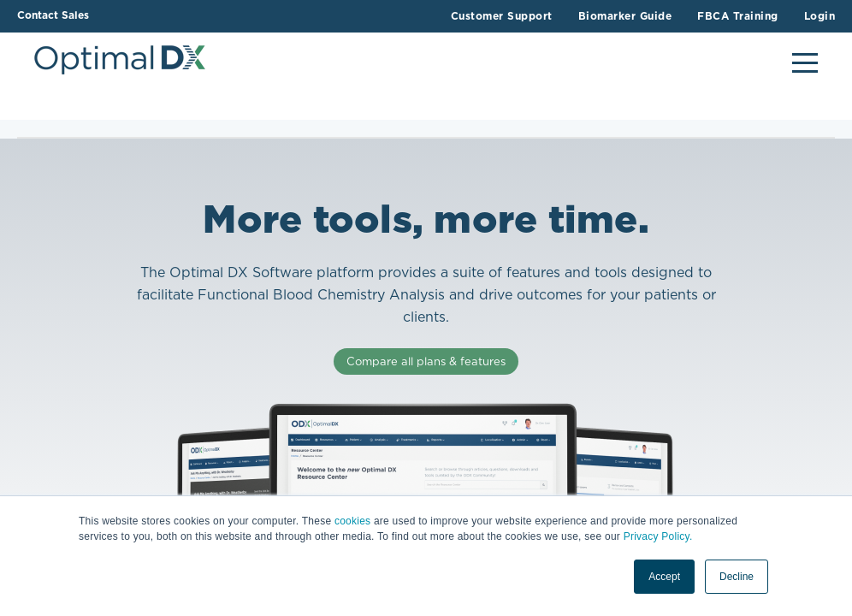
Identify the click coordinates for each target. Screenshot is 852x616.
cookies (352, 521)
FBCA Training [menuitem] (738, 16)
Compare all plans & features (426, 361)
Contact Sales (53, 15)
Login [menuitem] (820, 16)
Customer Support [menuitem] (502, 16)
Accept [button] (664, 577)
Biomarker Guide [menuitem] (625, 16)
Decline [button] (737, 577)
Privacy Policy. (658, 536)
